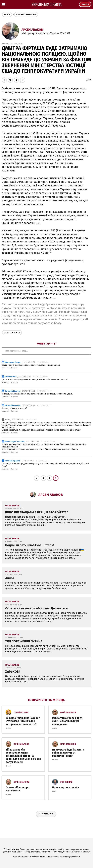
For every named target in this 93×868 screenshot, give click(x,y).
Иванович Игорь (13, 362)
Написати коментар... (46, 351)
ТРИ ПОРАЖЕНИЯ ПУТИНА (24, 641)
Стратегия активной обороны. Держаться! (37, 608)
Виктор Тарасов (12, 461)
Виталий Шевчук (13, 391)
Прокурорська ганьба (66, 788)
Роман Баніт (11, 377)
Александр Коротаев (15, 441)
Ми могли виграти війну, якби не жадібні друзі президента (67, 721)
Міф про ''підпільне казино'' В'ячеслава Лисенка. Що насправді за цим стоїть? (23, 721)
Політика (12, 333)
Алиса (10, 578)
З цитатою (15, 368)
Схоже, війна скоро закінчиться (17, 789)
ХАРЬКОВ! (12, 672)
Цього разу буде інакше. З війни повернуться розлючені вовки (68, 753)
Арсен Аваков (32, 30)
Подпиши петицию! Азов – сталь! (30, 545)
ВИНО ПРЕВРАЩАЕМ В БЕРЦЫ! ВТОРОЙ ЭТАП (37, 512)
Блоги (7, 14)
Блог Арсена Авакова (26, 14)
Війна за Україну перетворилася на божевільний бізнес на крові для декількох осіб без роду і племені (23, 756)
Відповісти (6, 368)
